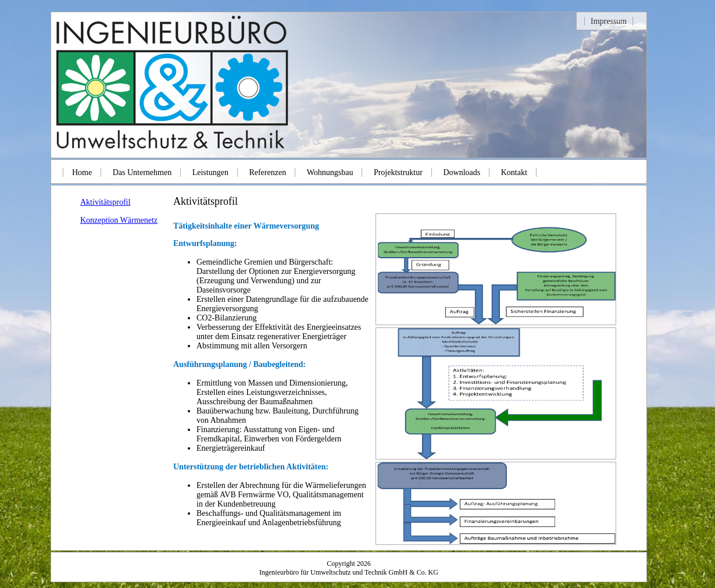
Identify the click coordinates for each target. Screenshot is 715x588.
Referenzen (267, 172)
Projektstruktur (398, 172)
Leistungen (210, 172)
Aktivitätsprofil (105, 202)
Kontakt (514, 172)
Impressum (609, 21)
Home (82, 172)
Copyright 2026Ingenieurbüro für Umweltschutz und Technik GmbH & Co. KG (349, 568)
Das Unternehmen (142, 172)
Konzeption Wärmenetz (119, 220)
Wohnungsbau (330, 172)
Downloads (462, 172)
